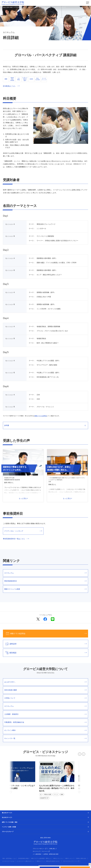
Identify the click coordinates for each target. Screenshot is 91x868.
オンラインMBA (45, 730)
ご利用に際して (53, 849)
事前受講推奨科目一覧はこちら (16, 539)
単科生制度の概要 (45, 690)
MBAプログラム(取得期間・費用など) (41, 858)
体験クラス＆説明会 (41, 416)
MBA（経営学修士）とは (9, 858)
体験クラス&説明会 (45, 634)
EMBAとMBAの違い (81, 858)
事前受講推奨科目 (45, 581)
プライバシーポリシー (40, 849)
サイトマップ (36, 851)
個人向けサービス (7, 813)
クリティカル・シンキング (23, 531)
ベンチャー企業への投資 (9, 827)
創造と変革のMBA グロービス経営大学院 (14, 7)
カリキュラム (43, 7)
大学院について (32, 7)
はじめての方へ (45, 682)
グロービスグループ (8, 832)
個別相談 (45, 653)
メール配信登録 (37, 854)
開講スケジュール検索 (45, 589)
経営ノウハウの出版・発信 (10, 822)
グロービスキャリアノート (71, 861)
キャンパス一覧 (45, 738)
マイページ (46, 851)
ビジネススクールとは (8, 861)
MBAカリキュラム (58, 858)
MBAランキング (70, 858)
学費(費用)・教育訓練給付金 (45, 722)
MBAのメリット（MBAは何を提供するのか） (49, 861)
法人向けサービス (7, 817)
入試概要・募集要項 (45, 714)
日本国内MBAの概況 (23, 858)
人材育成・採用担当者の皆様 (51, 854)
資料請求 (45, 644)
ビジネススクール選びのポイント (25, 861)
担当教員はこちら (11, 86)
